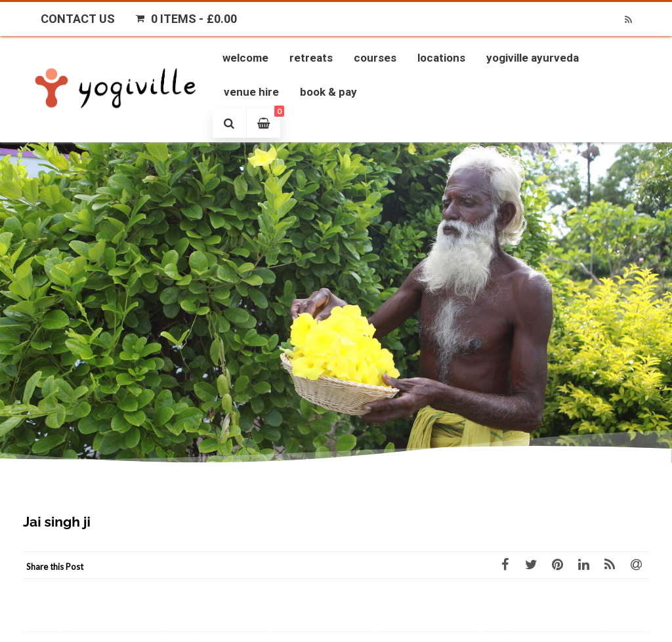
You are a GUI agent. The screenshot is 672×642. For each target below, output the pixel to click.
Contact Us (78, 19)
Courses (375, 58)
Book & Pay (328, 92)
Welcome (245, 58)
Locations (441, 58)
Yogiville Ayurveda (533, 58)
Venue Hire (251, 92)
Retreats (311, 58)
